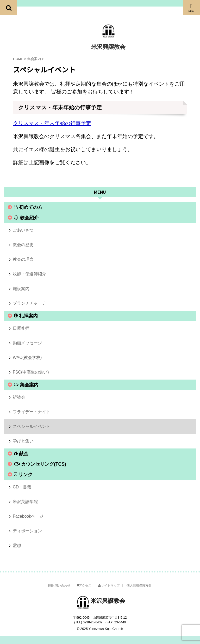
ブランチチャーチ (29, 303)
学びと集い (23, 441)
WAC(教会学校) (27, 358)
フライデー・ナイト (32, 412)
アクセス (84, 586)
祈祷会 (19, 397)
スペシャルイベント (32, 426)
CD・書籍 (22, 487)
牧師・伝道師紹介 (29, 274)
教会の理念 (23, 259)
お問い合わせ (59, 586)
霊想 (17, 545)
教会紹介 (26, 218)
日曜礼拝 (21, 328)
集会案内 (26, 385)
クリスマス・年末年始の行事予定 (52, 123)
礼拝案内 (26, 316)
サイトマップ (109, 586)
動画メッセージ (27, 343)
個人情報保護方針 (139, 586)
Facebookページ (28, 516)
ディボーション (27, 531)
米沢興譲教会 (108, 47)
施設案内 (21, 289)
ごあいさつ (23, 230)
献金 (21, 454)
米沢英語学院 (25, 502)
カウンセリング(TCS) (40, 464)
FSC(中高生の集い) (31, 372)
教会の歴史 (23, 245)
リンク (23, 475)
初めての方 (28, 207)
